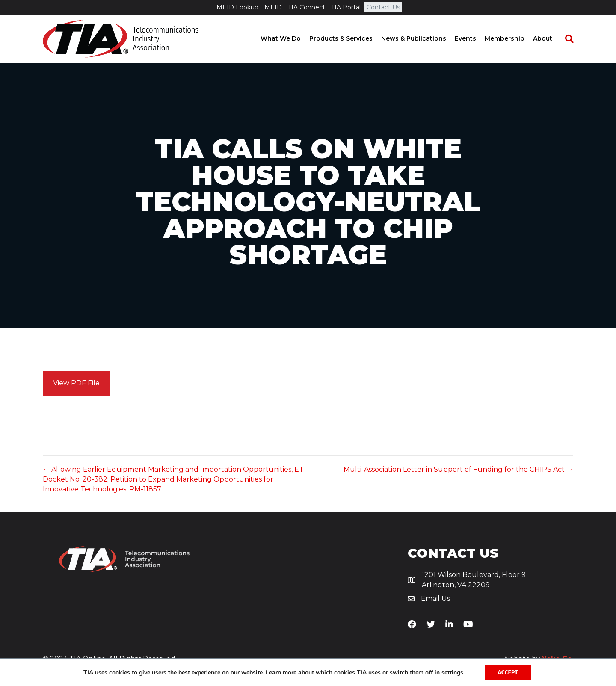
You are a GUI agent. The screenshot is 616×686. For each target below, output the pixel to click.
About (551, 38)
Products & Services (349, 38)
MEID (273, 7)
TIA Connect (307, 7)
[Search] (573, 39)
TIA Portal (346, 7)
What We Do (289, 38)
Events (474, 38)
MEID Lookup (237, 7)
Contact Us (383, 7)
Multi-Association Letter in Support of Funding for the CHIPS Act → (458, 469)
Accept (508, 673)
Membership (513, 38)
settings (452, 673)
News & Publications (422, 38)
